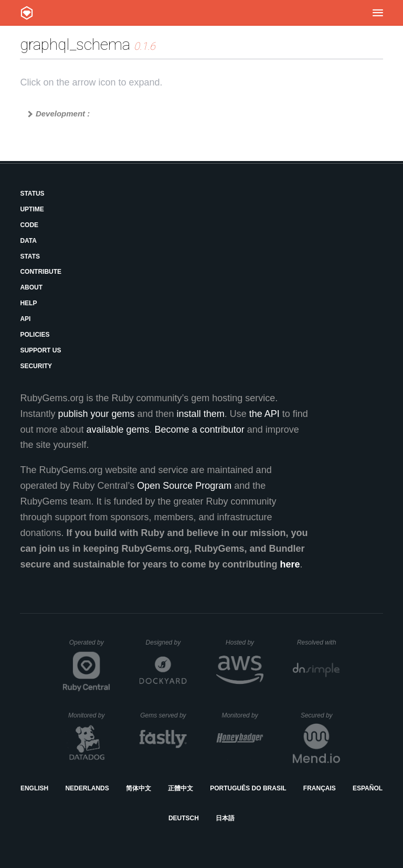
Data (28, 241)
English (34, 788)
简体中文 (139, 788)
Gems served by (163, 715)
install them (201, 414)
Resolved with (319, 642)
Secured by (320, 715)
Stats (30, 256)
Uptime (32, 209)
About (31, 287)
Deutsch (184, 818)
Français (320, 788)
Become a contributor (200, 430)
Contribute (41, 272)
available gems (118, 430)
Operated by (90, 646)
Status (32, 194)
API (25, 319)
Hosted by (245, 642)
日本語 (225, 818)
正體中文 (181, 788)
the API (264, 414)
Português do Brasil (248, 788)
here (290, 564)
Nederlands (87, 788)
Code (29, 225)
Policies (35, 335)
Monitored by (89, 715)
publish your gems (96, 414)
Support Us (40, 350)
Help (28, 303)
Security (36, 366)
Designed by (166, 642)
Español (368, 788)
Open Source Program (184, 486)
